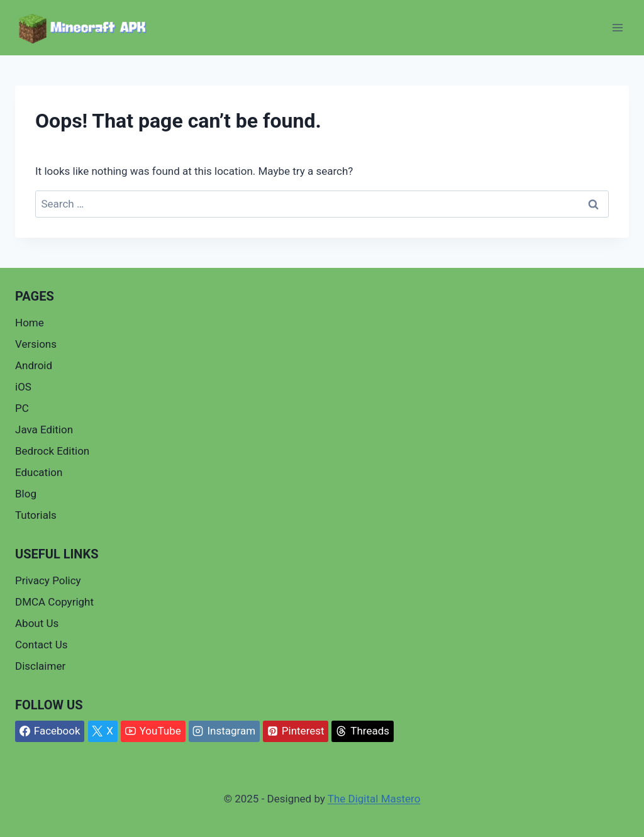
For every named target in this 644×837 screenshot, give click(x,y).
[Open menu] (617, 28)
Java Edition (44, 430)
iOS (23, 387)
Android (34, 365)
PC (22, 408)
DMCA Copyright (54, 602)
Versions (36, 344)
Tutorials (36, 515)
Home (30, 323)
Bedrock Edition (52, 451)
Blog (26, 494)
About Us (37, 623)
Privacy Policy (48, 580)
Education (39, 472)
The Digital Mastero (374, 799)
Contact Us (41, 645)
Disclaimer (40, 666)
